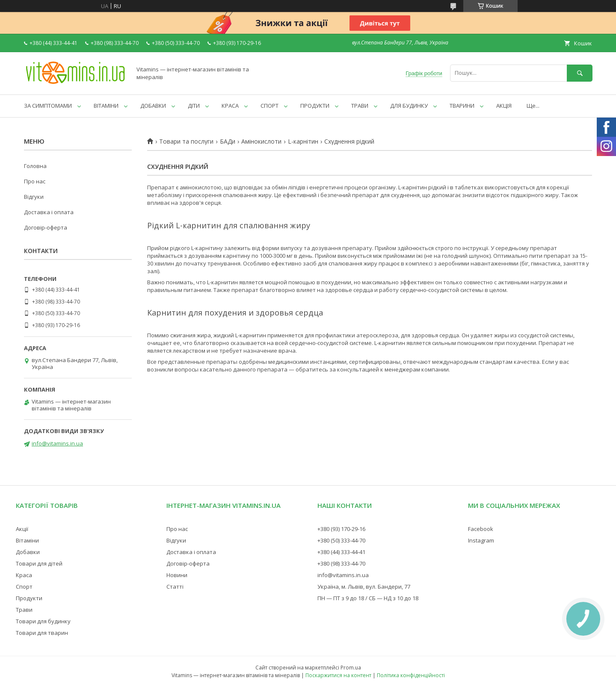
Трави (24, 610)
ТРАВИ (360, 106)
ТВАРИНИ (462, 106)
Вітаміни (27, 540)
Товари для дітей (39, 563)
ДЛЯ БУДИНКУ (409, 106)
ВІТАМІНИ (106, 106)
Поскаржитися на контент (338, 675)
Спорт (24, 587)
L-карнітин (303, 142)
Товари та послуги (186, 142)
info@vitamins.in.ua (57, 443)
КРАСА (230, 106)
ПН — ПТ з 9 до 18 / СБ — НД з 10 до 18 (368, 598)
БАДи (228, 142)
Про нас (35, 181)
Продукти (29, 598)
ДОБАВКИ (153, 106)
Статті (175, 587)
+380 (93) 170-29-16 (341, 529)
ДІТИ (194, 106)
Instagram (481, 540)
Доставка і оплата (49, 212)
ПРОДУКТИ (315, 106)
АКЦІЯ (504, 106)
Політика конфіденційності (411, 675)
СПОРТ (269, 106)
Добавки (28, 552)
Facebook (481, 529)
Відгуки (34, 197)
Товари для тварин (42, 633)
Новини (177, 575)
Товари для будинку (43, 621)
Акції (22, 529)
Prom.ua (351, 668)
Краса (24, 575)
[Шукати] (580, 73)
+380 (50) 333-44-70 (341, 540)
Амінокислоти (261, 142)
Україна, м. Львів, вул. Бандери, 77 (364, 587)
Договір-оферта (46, 227)
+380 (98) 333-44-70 (341, 563)
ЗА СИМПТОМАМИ (48, 106)
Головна (35, 166)
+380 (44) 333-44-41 (341, 552)
